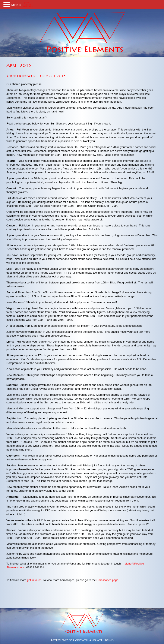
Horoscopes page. (108, 580)
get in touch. (35, 580)
